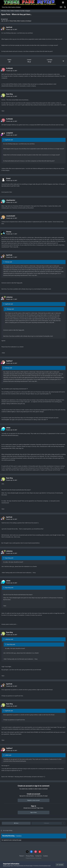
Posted (12, 29)
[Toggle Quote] (4, 140)
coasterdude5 (11, 216)
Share (16, 823)
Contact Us (38, 856)
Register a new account (34, 800)
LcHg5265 (10, 133)
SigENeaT (9, 361)
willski (8, 428)
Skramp (9, 232)
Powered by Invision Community (33, 858)
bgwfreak (5, 19)
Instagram (28, 11)
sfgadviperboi (11, 200)
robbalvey (9, 297)
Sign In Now (33, 812)
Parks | (9, 11)
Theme (22, 856)
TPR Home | (4, 11)
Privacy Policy (30, 856)
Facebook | (17, 11)
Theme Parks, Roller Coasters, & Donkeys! (20, 21)
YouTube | (23, 11)
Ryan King (9, 94)
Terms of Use (6, 866)
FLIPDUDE (9, 68)
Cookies (46, 856)
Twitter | (13, 11)
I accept (60, 865)
